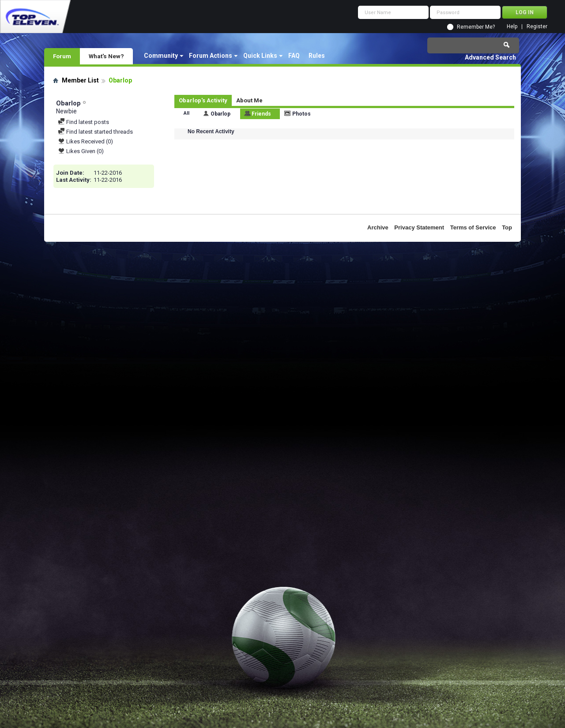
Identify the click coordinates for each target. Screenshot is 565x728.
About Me (249, 100)
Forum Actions (211, 56)
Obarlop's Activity (203, 100)
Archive (378, 227)
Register (537, 27)
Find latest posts (83, 122)
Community (161, 56)
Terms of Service (473, 227)
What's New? (106, 56)
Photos (301, 114)
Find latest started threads (95, 132)
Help (512, 27)
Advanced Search (490, 57)
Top (507, 227)
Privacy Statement (419, 227)
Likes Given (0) (81, 151)
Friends (261, 114)
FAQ (294, 56)
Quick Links (260, 56)
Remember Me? (476, 27)
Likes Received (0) (85, 141)
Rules (317, 56)
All (186, 113)
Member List (80, 80)
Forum (62, 56)
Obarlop (220, 114)
